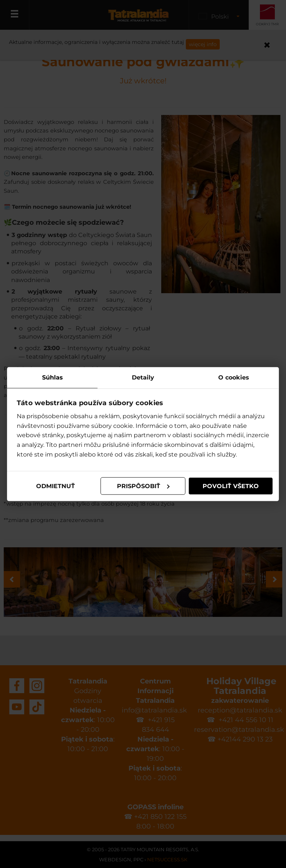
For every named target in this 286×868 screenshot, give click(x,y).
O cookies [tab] (233, 377)
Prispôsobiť (143, 486)
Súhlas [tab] (53, 377)
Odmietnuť (55, 486)
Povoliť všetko (230, 486)
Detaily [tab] (143, 377)
